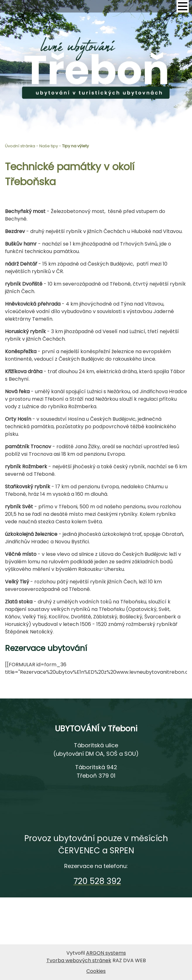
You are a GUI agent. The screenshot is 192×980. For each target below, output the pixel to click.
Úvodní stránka (20, 146)
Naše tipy (49, 146)
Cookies (96, 971)
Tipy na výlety (75, 146)
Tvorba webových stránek (79, 960)
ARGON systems (106, 953)
